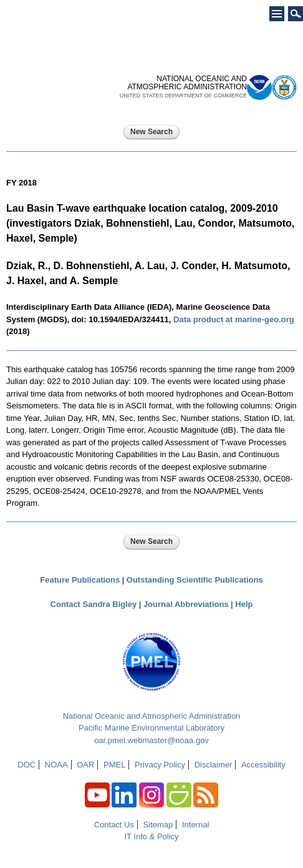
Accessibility (263, 765)
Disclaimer (214, 765)
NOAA (56, 765)
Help (244, 604)
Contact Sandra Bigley (94, 604)
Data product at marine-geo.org (234, 319)
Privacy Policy (160, 765)
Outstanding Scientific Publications (195, 580)
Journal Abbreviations (186, 604)
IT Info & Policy (151, 836)
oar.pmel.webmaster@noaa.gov (151, 740)
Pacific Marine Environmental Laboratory (151, 728)
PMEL (114, 765)
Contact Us (114, 825)
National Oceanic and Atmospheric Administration (152, 716)
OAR (85, 765)
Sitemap (158, 825)
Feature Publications (80, 580)
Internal (195, 825)
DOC (26, 765)
